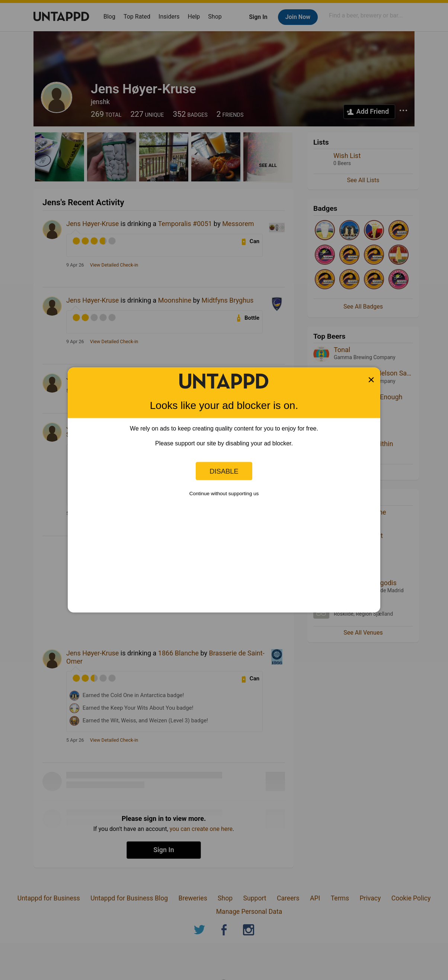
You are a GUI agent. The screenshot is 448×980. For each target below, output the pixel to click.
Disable (224, 471)
